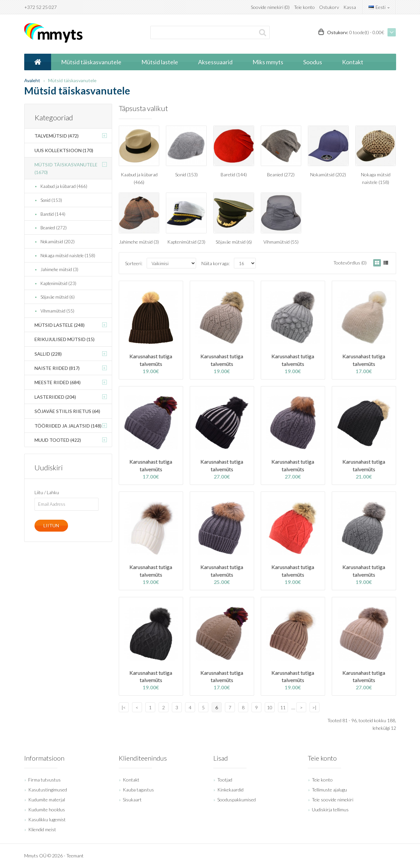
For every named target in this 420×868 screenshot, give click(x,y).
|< (124, 707)
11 (283, 707)
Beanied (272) (54, 228)
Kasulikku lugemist (47, 819)
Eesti (379, 7)
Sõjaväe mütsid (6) (58, 297)
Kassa (350, 7)
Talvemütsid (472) (57, 136)
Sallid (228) (48, 354)
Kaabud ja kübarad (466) (64, 186)
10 (270, 707)
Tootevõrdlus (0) (350, 263)
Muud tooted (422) (58, 440)
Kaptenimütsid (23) (58, 283)
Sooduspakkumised (237, 800)
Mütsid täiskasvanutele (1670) (66, 168)
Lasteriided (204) (55, 397)
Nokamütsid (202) (58, 242)
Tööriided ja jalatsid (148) (68, 426)
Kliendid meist (42, 829)
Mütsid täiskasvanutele (72, 80)
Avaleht (32, 80)
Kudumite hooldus (47, 810)
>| (314, 707)
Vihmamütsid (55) (57, 311)
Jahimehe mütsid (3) (59, 269)
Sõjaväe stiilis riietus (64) (67, 411)
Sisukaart (132, 800)
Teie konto (304, 7)
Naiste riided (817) (57, 368)
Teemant (75, 856)
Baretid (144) (53, 214)
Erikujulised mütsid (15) (65, 339)
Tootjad (225, 780)
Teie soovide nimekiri (333, 800)
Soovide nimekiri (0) (270, 7)
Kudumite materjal (47, 800)
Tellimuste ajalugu (329, 790)
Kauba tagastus (138, 790)
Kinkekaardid (230, 790)
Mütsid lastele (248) (60, 325)
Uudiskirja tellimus (330, 810)
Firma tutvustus (44, 780)
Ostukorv (329, 7)
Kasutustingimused (48, 790)
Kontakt (131, 780)
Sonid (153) (51, 200)
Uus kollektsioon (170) (64, 150)
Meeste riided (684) (58, 382)
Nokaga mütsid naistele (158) (68, 256)
